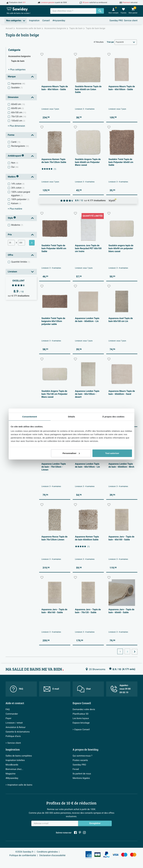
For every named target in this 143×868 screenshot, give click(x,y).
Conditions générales (47, 852)
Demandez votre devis (84, 709)
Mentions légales (81, 778)
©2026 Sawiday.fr (24, 852)
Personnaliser (71, 453)
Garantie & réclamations (18, 732)
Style (12, 218)
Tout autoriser (112, 453)
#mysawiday (59, 21)
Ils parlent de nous (82, 774)
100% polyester (20, 199)
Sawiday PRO (116, 21)
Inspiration (34, 21)
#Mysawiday (12, 778)
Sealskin (17, 88)
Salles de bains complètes (19, 756)
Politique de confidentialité (23, 855)
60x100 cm (19, 112)
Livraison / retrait (14, 723)
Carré (16, 142)
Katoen (16, 203)
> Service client (13, 743)
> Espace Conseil (81, 730)
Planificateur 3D (81, 714)
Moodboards (12, 765)
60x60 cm (18, 104)
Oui (15, 167)
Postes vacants (80, 760)
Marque (12, 77)
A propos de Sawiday (85, 749)
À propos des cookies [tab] (113, 417)
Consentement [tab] (30, 417)
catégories (17, 70)
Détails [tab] (71, 417)
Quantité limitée (21, 262)
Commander (12, 714)
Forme (11, 135)
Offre (10, 255)
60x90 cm (18, 108)
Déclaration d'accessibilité (52, 855)
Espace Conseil (82, 703)
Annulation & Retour (16, 727)
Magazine (11, 774)
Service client (131, 21)
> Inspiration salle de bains (19, 785)
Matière (13, 177)
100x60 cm (18, 121)
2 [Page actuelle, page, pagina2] (127, 652)
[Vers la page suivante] (135, 652)
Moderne (17, 225)
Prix (10, 235)
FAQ (17, 689)
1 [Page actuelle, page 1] (120, 652)
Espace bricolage (81, 723)
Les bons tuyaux (81, 718)
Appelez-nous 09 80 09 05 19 (121, 689)
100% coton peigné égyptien (21, 194)
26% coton (18, 188)
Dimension (13, 97)
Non (15, 163)
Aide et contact (15, 703)
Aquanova (18, 84)
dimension (16, 126)
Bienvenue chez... (14, 769)
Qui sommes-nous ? (82, 756)
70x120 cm (19, 117)
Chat (84, 689)
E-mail (51, 689)
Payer (8, 718)
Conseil (46, 21)
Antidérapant (16, 156)
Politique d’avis (13, 736)
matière (15, 209)
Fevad (76, 769)
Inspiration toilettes (15, 760)
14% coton (18, 184)
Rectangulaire (20, 146)
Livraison (12, 272)
